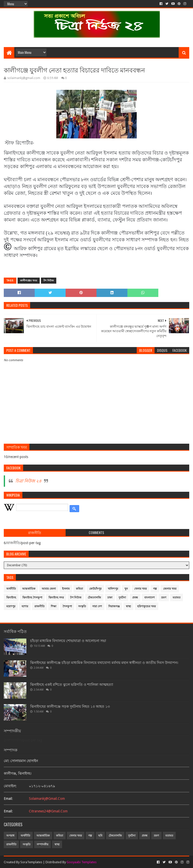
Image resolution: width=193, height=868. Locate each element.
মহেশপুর (11, 606)
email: (8, 799)
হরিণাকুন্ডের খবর (147, 606)
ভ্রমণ (164, 598)
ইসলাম (66, 589)
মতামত (177, 598)
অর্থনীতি (11, 589)
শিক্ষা (54, 606)
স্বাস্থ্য (128, 606)
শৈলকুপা (67, 606)
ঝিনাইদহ (11, 598)
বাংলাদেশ (150, 598)
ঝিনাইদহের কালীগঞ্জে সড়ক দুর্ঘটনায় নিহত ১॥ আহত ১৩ (70, 706)
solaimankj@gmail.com (47, 799)
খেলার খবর (140, 589)
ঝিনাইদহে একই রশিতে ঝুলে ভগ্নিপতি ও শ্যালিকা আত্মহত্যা (72, 685)
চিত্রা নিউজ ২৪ (28, 481)
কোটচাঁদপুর (95, 589)
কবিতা (79, 589)
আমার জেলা (49, 589)
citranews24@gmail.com (48, 811)
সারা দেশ (97, 606)
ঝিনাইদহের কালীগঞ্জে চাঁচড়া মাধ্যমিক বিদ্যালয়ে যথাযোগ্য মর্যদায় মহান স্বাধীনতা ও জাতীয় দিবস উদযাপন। (104, 663)
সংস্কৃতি (82, 606)
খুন (126, 589)
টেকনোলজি (94, 598)
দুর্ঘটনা (122, 598)
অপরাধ (10, 836)
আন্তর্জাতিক (29, 589)
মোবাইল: (10, 786)
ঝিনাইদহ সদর (56, 598)
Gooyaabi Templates (82, 862)
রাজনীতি (39, 606)
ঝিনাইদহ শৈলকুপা (32, 598)
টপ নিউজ (49, 280)
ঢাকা (110, 598)
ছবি (100, 836)
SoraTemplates (31, 862)
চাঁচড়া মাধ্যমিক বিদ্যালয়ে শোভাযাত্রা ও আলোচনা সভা (68, 641)
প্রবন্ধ (135, 598)
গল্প (155, 589)
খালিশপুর (113, 589)
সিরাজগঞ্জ (114, 606)
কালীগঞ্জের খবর (29, 280)
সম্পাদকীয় (42, 844)
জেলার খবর (170, 589)
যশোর (25, 606)
